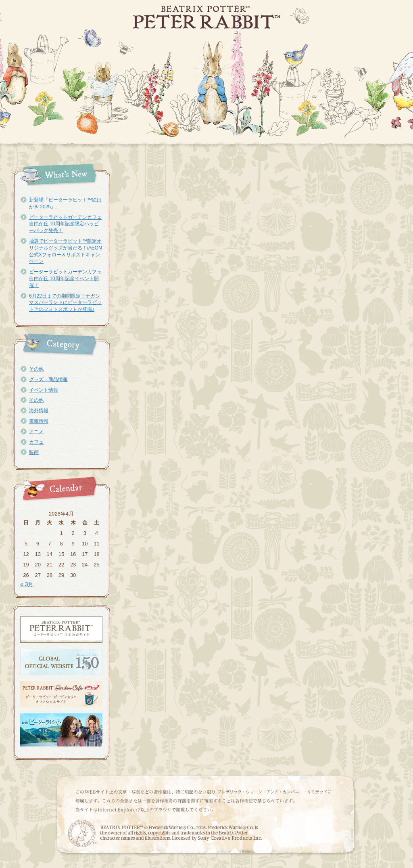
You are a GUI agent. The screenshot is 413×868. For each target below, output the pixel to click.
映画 (34, 452)
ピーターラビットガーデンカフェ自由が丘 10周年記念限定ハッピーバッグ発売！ (65, 224)
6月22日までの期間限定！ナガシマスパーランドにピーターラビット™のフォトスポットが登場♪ (65, 303)
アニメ (36, 432)
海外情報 (39, 411)
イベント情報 (44, 390)
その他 (36, 369)
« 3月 (27, 584)
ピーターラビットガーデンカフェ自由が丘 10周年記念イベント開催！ (65, 279)
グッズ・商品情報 (48, 379)
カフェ (36, 442)
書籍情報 (39, 421)
